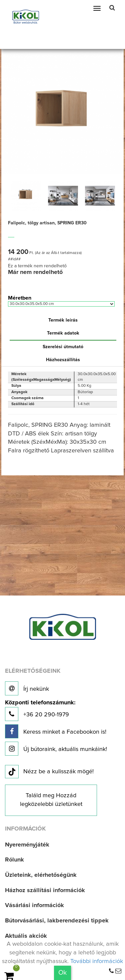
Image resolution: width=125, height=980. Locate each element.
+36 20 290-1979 (40, 711)
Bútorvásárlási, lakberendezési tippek (57, 921)
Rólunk (14, 860)
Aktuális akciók (26, 936)
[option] (26, 196)
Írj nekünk (27, 688)
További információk (97, 961)
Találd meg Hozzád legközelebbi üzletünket (51, 800)
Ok (62, 973)
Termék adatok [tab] (63, 333)
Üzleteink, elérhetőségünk (41, 875)
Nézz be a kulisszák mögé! (49, 772)
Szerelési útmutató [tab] (63, 347)
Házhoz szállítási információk (45, 890)
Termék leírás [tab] (63, 320)
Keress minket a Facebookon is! (56, 731)
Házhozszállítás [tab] (63, 360)
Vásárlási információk (34, 905)
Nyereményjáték (27, 845)
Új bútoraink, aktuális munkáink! (56, 749)
